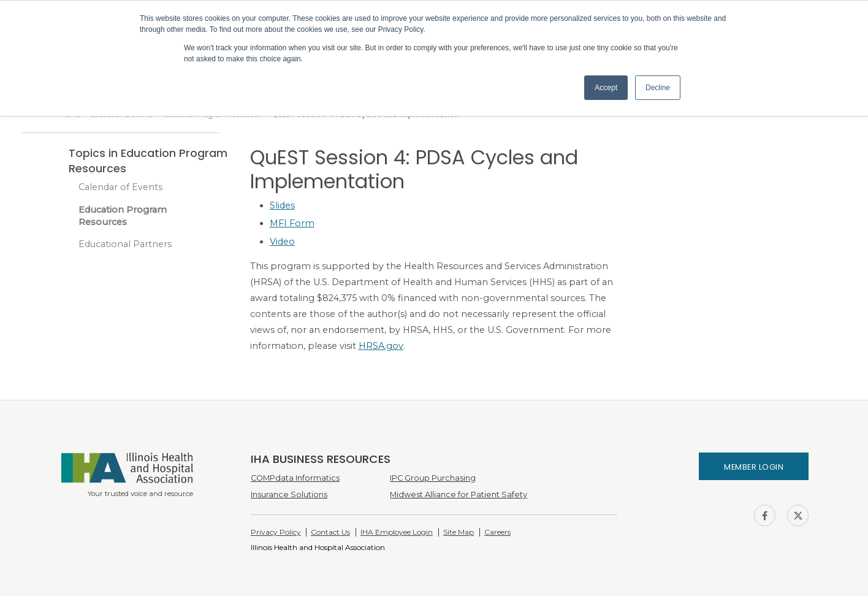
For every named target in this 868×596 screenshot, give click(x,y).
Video (282, 242)
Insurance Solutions (289, 495)
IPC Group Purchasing (433, 478)
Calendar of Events (120, 187)
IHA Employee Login (397, 532)
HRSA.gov (381, 346)
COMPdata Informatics (295, 478)
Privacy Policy (276, 532)
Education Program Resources (123, 216)
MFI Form (292, 223)
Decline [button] (658, 88)
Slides (282, 205)
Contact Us (330, 532)
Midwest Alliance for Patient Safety (459, 495)
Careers (497, 532)
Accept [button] (606, 88)
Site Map (459, 532)
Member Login (754, 467)
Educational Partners (125, 244)
